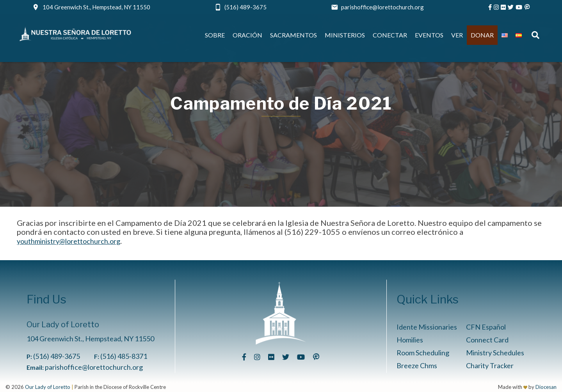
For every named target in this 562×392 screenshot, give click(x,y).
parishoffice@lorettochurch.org (382, 7)
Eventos (429, 35)
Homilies (410, 340)
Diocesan (546, 387)
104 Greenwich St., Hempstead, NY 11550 (96, 7)
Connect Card (487, 340)
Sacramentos (293, 35)
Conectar (390, 35)
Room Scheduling (423, 353)
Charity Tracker (490, 365)
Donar (482, 35)
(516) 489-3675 (245, 7)
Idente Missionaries (427, 327)
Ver (457, 35)
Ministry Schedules (495, 353)
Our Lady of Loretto (48, 387)
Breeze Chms (417, 365)
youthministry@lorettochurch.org (68, 241)
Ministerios (345, 35)
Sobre (215, 35)
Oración (247, 35)
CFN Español (486, 327)
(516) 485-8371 (124, 356)
